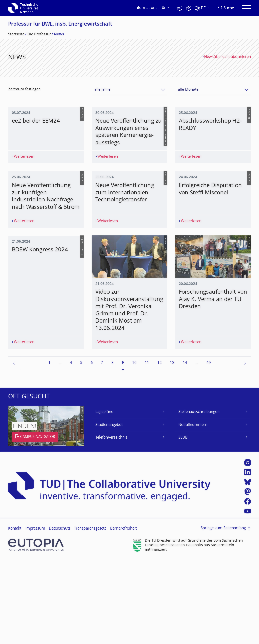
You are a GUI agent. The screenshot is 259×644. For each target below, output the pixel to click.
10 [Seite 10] (134, 447)
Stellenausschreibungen (199, 497)
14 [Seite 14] (185, 447)
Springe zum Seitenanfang (223, 613)
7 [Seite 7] (102, 447)
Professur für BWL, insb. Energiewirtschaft (60, 24)
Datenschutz (60, 613)
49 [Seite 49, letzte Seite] (209, 447)
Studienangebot (109, 509)
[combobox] (129, 90)
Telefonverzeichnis (111, 522)
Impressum (35, 613)
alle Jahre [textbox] (102, 90)
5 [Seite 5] (81, 447)
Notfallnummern (193, 509)
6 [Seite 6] (92, 447)
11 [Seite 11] (147, 447)
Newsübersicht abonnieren (228, 57)
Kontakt (15, 613)
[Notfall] (180, 8)
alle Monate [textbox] (188, 90)
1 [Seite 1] (49, 447)
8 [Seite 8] (112, 447)
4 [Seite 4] (71, 447)
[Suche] (225, 8)
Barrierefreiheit (123, 613)
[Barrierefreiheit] (189, 8)
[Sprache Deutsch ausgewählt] (202, 8)
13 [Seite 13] (172, 447)
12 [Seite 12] (160, 447)
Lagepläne (104, 497)
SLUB (183, 522)
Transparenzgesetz (90, 613)
